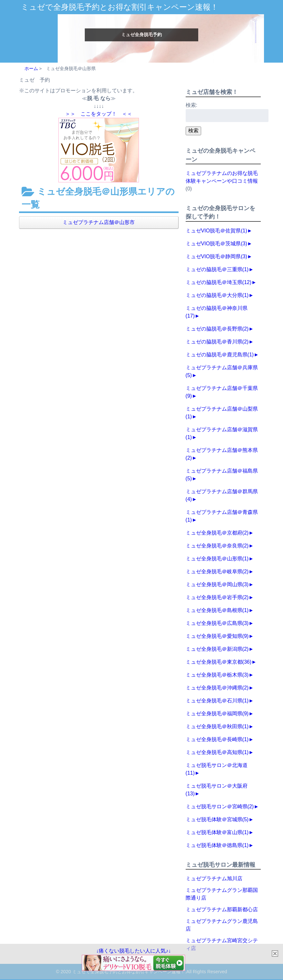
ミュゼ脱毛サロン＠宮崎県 (220, 806)
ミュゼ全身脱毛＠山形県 (217, 559)
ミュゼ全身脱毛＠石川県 (217, 701)
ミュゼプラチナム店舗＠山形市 (99, 222)
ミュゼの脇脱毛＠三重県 (217, 269)
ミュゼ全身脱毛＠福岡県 (217, 714)
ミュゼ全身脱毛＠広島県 (217, 623)
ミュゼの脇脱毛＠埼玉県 (219, 282)
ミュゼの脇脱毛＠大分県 (217, 295)
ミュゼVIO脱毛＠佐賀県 (216, 231)
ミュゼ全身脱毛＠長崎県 (217, 739)
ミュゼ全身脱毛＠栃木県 (217, 675)
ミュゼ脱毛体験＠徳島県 (217, 845)
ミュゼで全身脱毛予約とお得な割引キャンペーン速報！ (120, 7)
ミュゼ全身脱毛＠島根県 (217, 610)
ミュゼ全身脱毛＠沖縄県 (217, 688)
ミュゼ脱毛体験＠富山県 (217, 832)
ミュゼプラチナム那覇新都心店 (222, 909)
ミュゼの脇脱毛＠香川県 (217, 342)
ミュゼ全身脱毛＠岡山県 (217, 584)
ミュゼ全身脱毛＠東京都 (219, 662)
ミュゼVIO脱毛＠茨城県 (216, 244)
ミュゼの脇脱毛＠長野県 (217, 329)
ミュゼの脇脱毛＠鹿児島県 (220, 355)
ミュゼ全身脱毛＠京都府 (217, 533)
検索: (191, 105)
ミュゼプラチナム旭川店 (214, 878)
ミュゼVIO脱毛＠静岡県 (216, 256)
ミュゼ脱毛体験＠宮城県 (217, 819)
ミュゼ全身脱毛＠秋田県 (217, 726)
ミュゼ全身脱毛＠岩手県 (217, 597)
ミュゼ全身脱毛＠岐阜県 (217, 572)
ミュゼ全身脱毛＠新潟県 (217, 649)
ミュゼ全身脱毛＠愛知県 (217, 636)
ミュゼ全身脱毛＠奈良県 (217, 546)
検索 (193, 131)
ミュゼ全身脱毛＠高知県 (217, 752)
